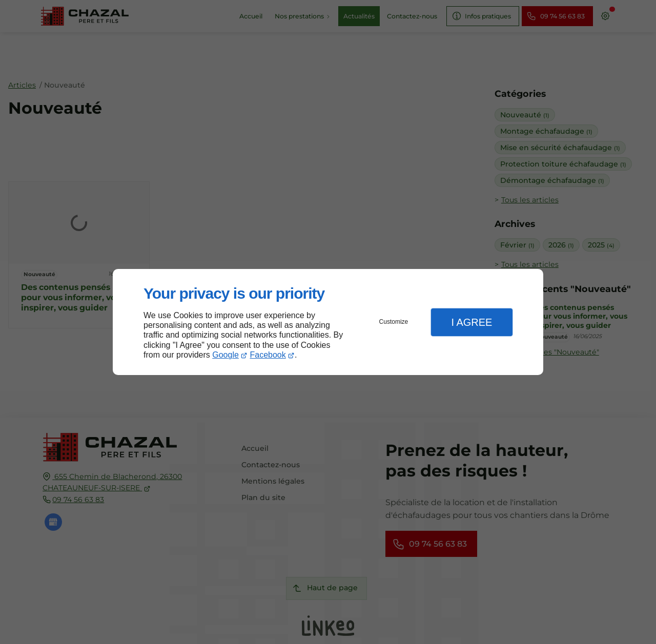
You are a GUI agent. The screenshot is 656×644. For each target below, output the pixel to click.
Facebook (268, 355)
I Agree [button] (471, 322)
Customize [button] (394, 322)
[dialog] (328, 322)
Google (225, 355)
